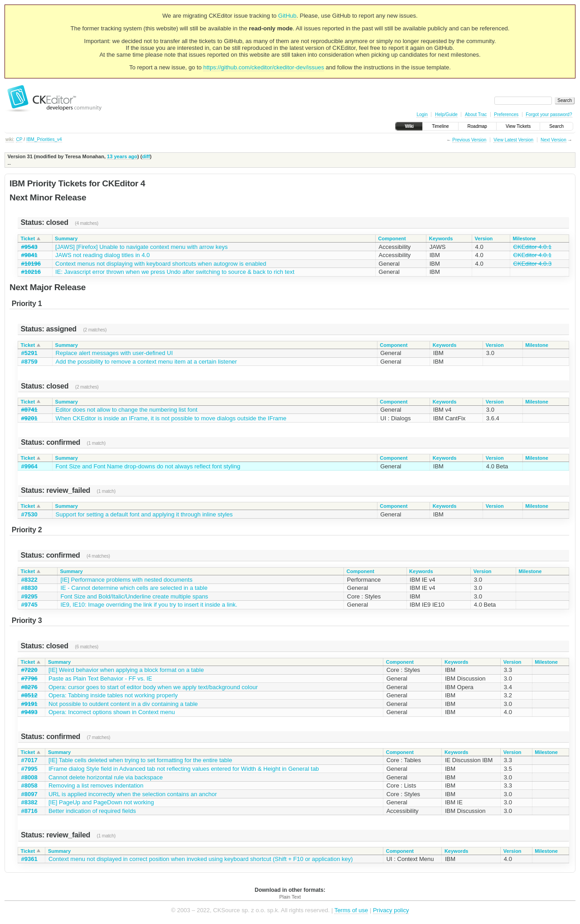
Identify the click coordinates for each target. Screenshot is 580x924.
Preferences (506, 114)
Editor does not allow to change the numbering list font (127, 410)
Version (484, 238)
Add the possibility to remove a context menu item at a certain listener (146, 362)
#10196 (31, 264)
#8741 (29, 410)
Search (556, 126)
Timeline (440, 126)
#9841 (29, 255)
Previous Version (469, 140)
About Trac (476, 114)
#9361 (29, 859)
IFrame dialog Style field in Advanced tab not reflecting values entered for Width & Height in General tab (184, 769)
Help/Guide (446, 114)
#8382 (29, 802)
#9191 (29, 704)
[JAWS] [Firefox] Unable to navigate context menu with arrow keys (141, 247)
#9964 (29, 466)
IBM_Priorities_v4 (44, 139)
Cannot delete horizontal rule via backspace (106, 777)
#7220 (29, 670)
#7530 (29, 514)
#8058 (29, 785)
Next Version (553, 140)
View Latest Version (513, 140)
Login (422, 114)
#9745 (29, 605)
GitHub (287, 16)
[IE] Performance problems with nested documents (126, 580)
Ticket (28, 238)
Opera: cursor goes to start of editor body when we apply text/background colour (153, 687)
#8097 (29, 794)
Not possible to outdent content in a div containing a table (123, 704)
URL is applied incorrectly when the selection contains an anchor (133, 794)
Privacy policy (391, 910)
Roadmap (477, 126)
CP (19, 139)
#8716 (29, 811)
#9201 (29, 418)
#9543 (29, 247)
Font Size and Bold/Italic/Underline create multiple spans (134, 596)
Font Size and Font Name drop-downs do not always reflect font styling (148, 466)
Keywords (441, 238)
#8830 (29, 588)
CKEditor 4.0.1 (533, 247)
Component (392, 238)
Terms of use (351, 910)
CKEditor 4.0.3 (533, 264)
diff (146, 156)
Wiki (409, 126)
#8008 (29, 777)
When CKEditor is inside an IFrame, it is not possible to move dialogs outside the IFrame (171, 418)
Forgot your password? (549, 114)
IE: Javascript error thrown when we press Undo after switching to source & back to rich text (175, 272)
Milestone (524, 238)
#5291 (29, 353)
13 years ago (122, 156)
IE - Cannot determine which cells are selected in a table (134, 588)
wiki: (10, 139)
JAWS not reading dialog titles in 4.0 (102, 255)
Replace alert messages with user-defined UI (114, 353)
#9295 (29, 596)
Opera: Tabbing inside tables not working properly (113, 695)
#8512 (29, 695)
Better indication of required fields (92, 811)
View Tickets (518, 126)
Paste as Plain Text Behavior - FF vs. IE (100, 678)
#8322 (29, 580)
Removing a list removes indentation (96, 785)
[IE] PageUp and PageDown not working (101, 802)
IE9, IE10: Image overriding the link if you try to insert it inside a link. (149, 605)
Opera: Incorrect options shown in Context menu (112, 712)
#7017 (29, 760)
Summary (66, 238)
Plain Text (290, 897)
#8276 (29, 687)
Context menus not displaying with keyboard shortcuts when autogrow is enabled (161, 264)
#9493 (29, 712)
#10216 (31, 272)
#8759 (29, 362)
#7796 (29, 678)
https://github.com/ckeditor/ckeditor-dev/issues (264, 67)
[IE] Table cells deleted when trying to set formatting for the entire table (140, 760)
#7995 (29, 769)
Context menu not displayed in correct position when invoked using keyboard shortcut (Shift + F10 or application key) (201, 859)
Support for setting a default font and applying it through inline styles (144, 514)
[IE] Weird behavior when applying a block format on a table (126, 670)
